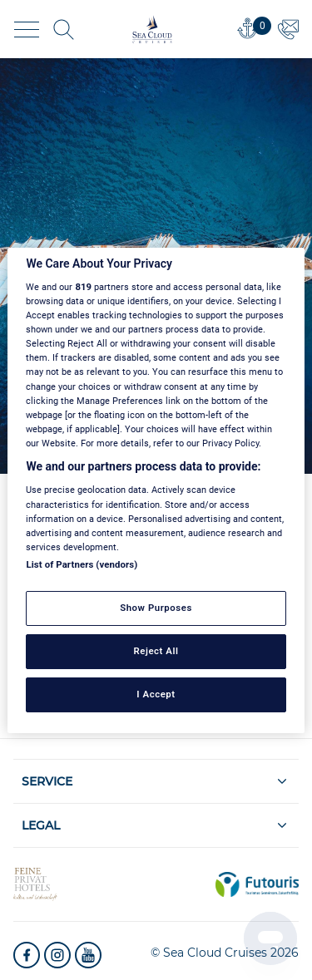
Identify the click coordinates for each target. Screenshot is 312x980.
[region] (156, 490)
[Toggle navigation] (27, 30)
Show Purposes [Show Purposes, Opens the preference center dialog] (156, 608)
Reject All (156, 651)
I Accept (156, 694)
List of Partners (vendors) (82, 564)
